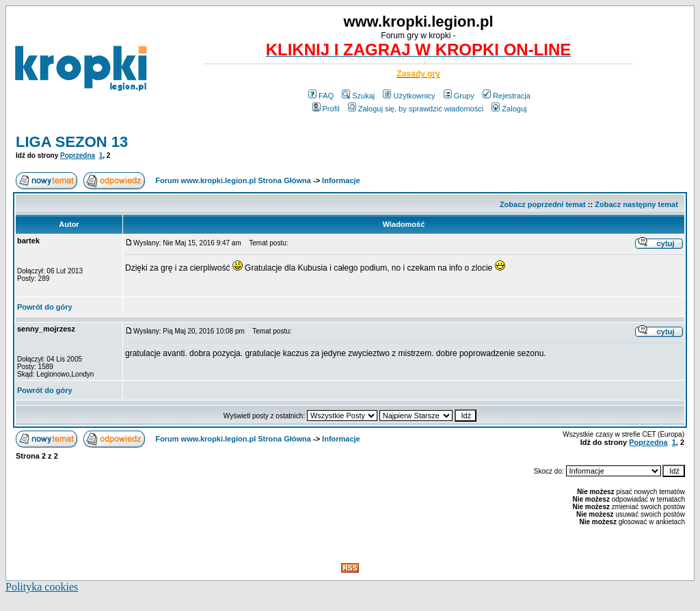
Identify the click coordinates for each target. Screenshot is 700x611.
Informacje (341, 180)
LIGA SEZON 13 (72, 142)
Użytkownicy (409, 96)
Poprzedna (78, 155)
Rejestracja (507, 96)
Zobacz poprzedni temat (543, 204)
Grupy (459, 96)
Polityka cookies (42, 587)
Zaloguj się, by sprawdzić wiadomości (416, 109)
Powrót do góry (45, 307)
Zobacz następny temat (636, 204)
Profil (326, 109)
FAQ (321, 96)
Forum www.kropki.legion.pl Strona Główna (233, 180)
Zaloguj (509, 109)
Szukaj (358, 96)
